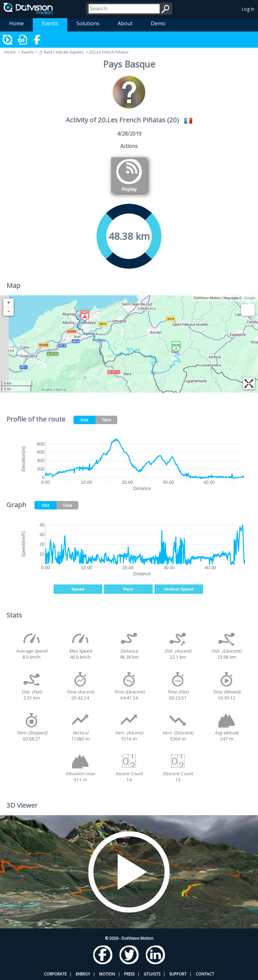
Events (50, 23)
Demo (158, 23)
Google (250, 298)
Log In (248, 9)
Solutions (88, 23)
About (125, 23)
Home (16, 23)
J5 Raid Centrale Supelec (62, 52)
